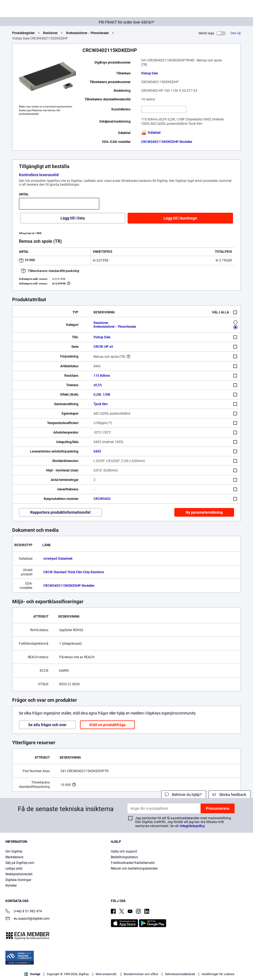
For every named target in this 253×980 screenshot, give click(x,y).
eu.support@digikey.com (28, 919)
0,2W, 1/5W (102, 395)
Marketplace (14, 857)
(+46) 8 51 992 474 (24, 912)
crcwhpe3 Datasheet (58, 559)
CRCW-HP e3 (103, 347)
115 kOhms (102, 376)
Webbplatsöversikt (19, 874)
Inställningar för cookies (218, 974)
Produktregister (23, 33)
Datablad (151, 133)
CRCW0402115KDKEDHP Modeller (167, 142)
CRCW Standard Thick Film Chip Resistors (74, 572)
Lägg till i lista (73, 218)
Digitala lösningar (18, 880)
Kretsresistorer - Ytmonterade (87, 33)
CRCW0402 (102, 499)
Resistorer (50, 33)
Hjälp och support (124, 851)
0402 (97, 451)
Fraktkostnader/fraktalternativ (133, 863)
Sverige (32, 974)
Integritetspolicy (192, 826)
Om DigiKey (14, 851)
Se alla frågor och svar (47, 725)
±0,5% (98, 385)
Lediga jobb (14, 868)
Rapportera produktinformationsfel (60, 512)
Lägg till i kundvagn (180, 218)
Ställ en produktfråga (107, 725)
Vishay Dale (149, 73)
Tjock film (101, 404)
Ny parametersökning (204, 512)
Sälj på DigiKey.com (20, 863)
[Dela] (236, 33)
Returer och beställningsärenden (134, 868)
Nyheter (11, 886)
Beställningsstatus (124, 857)
